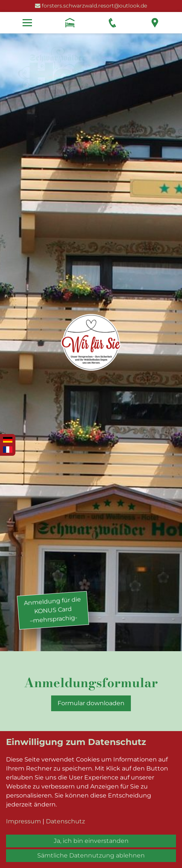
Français (8, 450)
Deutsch (8, 441)
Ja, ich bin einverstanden (91, 841)
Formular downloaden (91, 703)
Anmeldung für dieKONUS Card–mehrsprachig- (52, 610)
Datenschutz (65, 821)
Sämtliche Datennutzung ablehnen (91, 855)
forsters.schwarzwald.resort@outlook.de (94, 6)
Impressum (24, 821)
